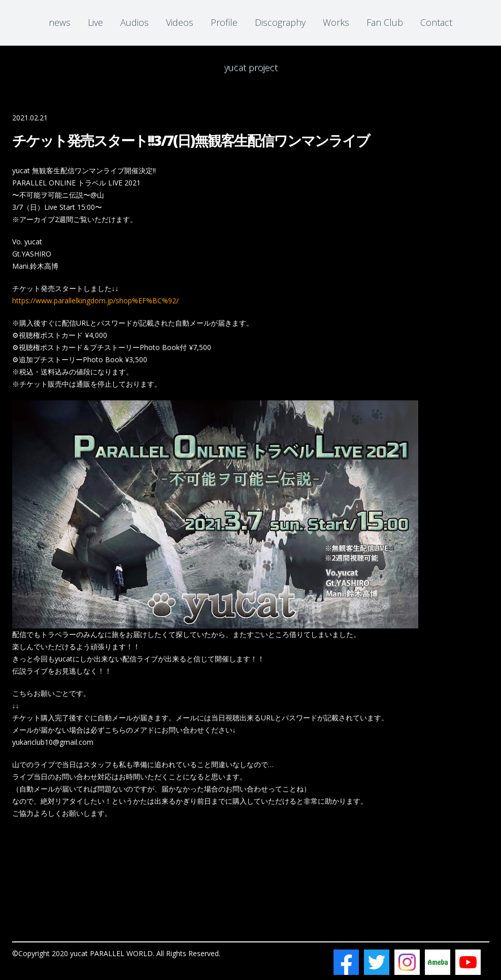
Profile (224, 22)
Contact (436, 22)
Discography (280, 22)
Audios (135, 22)
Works (336, 22)
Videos (180, 22)
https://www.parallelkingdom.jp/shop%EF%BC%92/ (95, 301)
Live (95, 22)
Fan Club (385, 22)
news (60, 22)
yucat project (250, 67)
